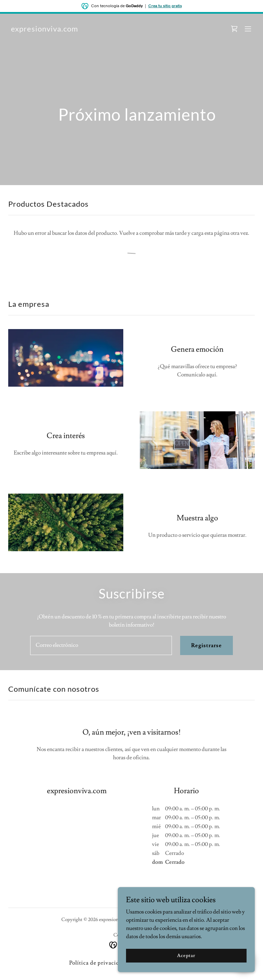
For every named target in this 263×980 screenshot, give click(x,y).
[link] (45, 30)
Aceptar (186, 965)
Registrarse (206, 645)
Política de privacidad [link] (97, 963)
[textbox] (101, 645)
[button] (248, 29)
